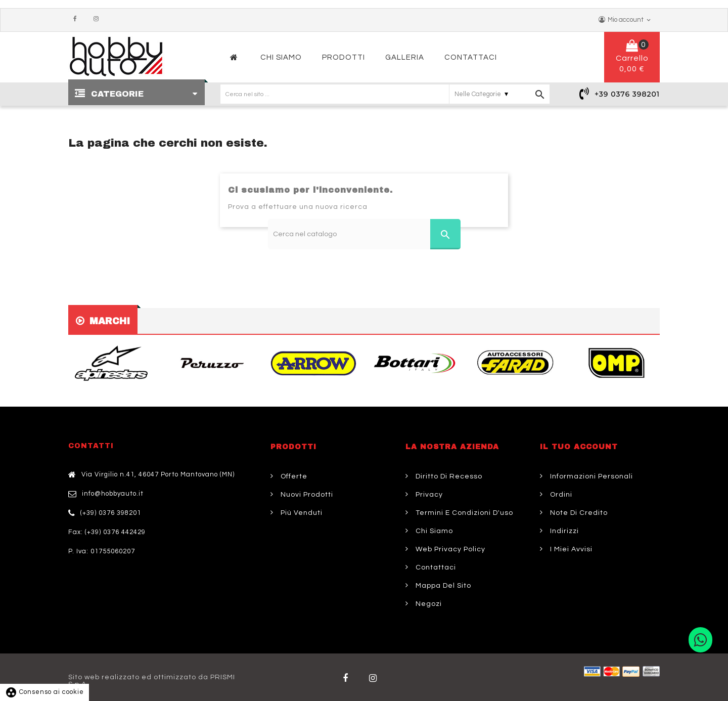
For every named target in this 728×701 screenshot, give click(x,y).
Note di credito (578, 513)
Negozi (428, 604)
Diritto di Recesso (448, 476)
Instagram (99, 19)
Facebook (77, 19)
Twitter (375, 678)
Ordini (560, 495)
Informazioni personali (590, 476)
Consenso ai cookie (44, 692)
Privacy (428, 495)
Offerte (293, 476)
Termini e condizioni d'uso (463, 513)
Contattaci (435, 567)
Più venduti (301, 513)
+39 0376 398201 (627, 94)
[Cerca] (364, 234)
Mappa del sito (442, 586)
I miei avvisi (570, 549)
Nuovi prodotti (306, 495)
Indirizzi (563, 531)
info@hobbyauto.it (113, 494)
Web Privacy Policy (449, 549)
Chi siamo (433, 531)
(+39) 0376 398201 (111, 513)
